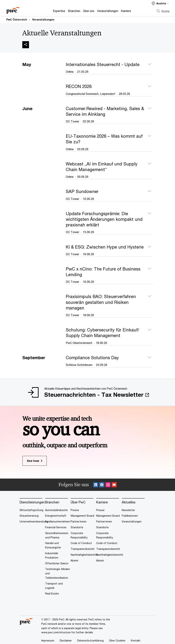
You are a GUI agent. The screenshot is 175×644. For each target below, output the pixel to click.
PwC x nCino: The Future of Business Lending (103, 272)
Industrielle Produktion (52, 555)
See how (33, 461)
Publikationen (130, 516)
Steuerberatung (29, 516)
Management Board (82, 516)
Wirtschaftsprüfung (31, 510)
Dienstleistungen (32, 502)
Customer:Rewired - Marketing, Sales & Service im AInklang (105, 111)
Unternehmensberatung (34, 521)
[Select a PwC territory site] (160, 3)
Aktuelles (129, 502)
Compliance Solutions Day (92, 358)
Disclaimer (66, 640)
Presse (75, 510)
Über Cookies (117, 640)
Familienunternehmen (58, 521)
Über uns (89, 11)
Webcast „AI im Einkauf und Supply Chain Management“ (102, 167)
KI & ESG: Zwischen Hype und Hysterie (105, 247)
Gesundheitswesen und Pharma (57, 535)
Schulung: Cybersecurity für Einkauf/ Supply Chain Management (102, 333)
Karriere (126, 11)
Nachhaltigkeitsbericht (84, 555)
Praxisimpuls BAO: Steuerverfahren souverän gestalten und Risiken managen (101, 302)
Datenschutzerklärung (90, 640)
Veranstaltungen (108, 11)
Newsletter (128, 510)
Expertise (59, 11)
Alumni (74, 560)
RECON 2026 (79, 86)
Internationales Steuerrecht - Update (103, 64)
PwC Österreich (17, 20)
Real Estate (52, 593)
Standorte (77, 527)
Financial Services (56, 527)
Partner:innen (79, 521)
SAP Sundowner (82, 191)
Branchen (74, 11)
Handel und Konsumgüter (53, 545)
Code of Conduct (81, 543)
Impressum (48, 640)
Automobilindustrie (56, 510)
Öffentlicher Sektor (57, 563)
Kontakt (136, 640)
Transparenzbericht (83, 549)
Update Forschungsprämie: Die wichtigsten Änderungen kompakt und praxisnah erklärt (104, 219)
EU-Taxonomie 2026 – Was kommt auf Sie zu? (104, 139)
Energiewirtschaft (56, 516)
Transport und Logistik (54, 586)
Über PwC (78, 502)
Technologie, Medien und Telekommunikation (58, 573)
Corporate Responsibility (79, 535)
